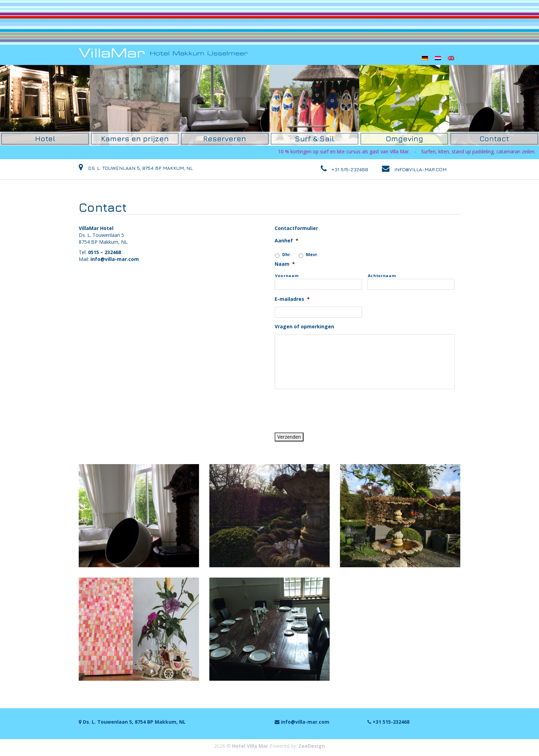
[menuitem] (425, 58)
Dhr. (287, 254)
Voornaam (287, 275)
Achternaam (382, 275)
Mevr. (312, 254)
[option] (45, 105)
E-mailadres (292, 299)
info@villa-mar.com (115, 259)
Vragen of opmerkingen (304, 326)
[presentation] (327, 408)
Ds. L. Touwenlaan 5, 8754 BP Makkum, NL (136, 169)
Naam (285, 264)
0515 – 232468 (104, 252)
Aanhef (287, 240)
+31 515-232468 (350, 169)
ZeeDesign (312, 746)
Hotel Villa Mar (250, 746)
